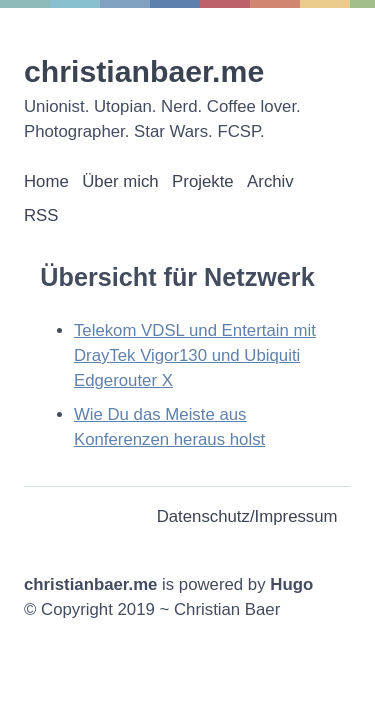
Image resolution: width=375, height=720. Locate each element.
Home (46, 181)
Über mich (120, 181)
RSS (41, 215)
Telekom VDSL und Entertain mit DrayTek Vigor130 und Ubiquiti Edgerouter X (195, 355)
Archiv (270, 181)
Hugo (291, 584)
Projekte (203, 181)
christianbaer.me (144, 71)
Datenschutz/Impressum (247, 516)
